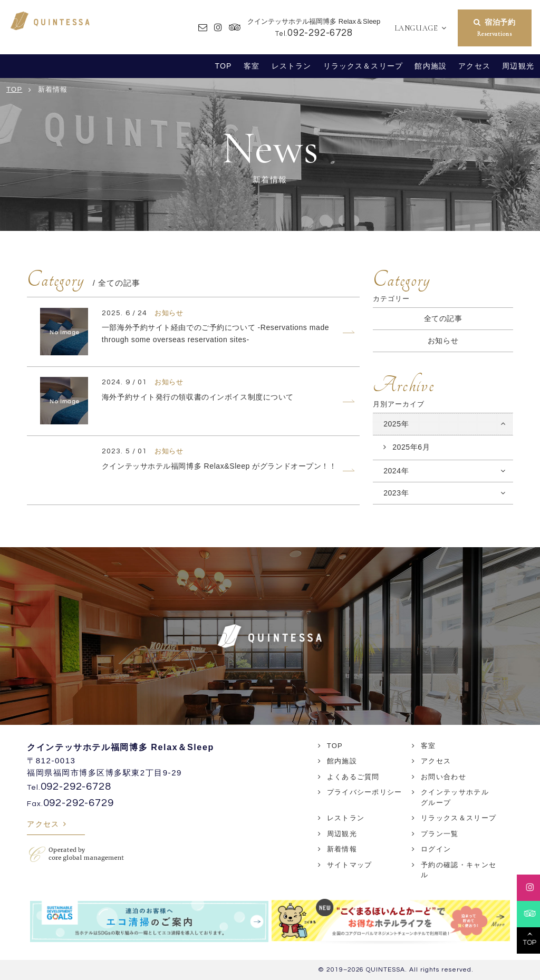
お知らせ (443, 341)
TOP (224, 66)
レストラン (292, 66)
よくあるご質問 (353, 777)
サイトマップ (350, 865)
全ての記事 (443, 318)
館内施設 (431, 66)
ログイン (436, 849)
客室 (252, 66)
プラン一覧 (440, 834)
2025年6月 (411, 447)
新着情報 (342, 849)
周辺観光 (518, 66)
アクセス (474, 66)
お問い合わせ (443, 777)
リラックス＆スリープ (363, 66)
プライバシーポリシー (365, 792)
